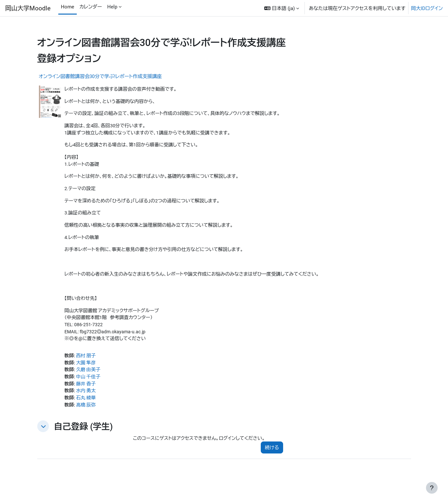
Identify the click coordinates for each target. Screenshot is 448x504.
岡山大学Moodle (28, 8)
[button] (282, 8)
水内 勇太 (87, 399)
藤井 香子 (87, 391)
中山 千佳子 (90, 384)
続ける (272, 456)
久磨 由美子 (90, 377)
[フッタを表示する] (432, 488)
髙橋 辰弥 (87, 413)
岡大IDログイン (427, 8)
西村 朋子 (87, 362)
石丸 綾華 (87, 406)
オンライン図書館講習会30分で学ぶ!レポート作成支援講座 (100, 76)
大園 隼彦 (87, 370)
